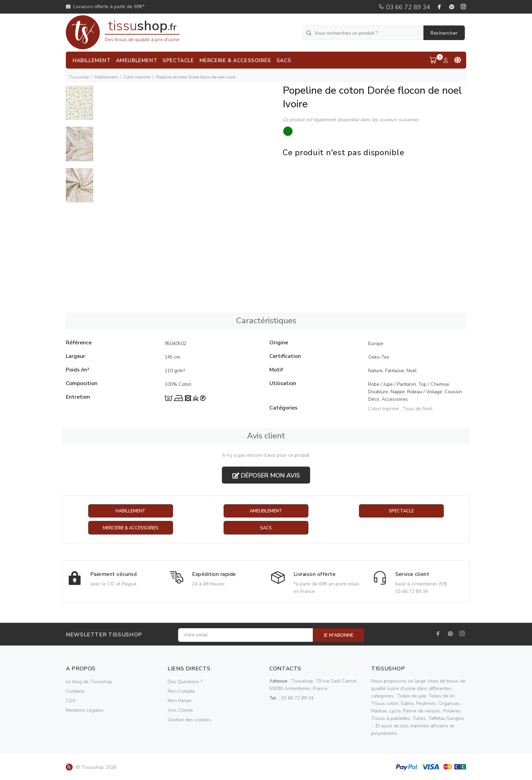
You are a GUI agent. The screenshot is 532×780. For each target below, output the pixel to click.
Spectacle (401, 511)
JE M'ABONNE (339, 636)
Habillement (106, 77)
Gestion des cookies (189, 720)
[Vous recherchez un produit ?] (364, 33)
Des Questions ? (185, 682)
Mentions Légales (85, 711)
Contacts (75, 692)
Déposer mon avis (266, 475)
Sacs (266, 528)
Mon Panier (180, 701)
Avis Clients (180, 711)
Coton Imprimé (137, 77)
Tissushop (79, 77)
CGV (71, 701)
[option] (80, 106)
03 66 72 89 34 (404, 7)
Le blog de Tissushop (89, 682)
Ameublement (266, 511)
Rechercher (444, 33)
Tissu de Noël (418, 409)
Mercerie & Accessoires (130, 528)
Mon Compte (181, 692)
